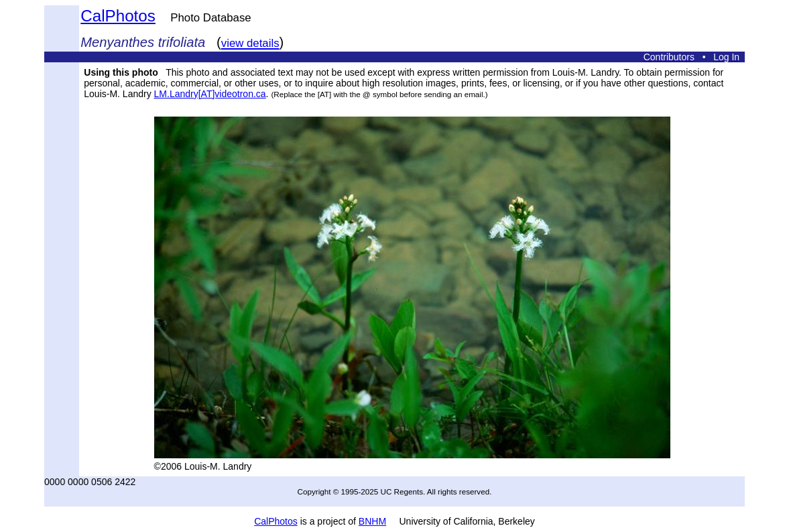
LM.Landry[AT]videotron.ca (210, 94)
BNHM (372, 521)
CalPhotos (118, 16)
